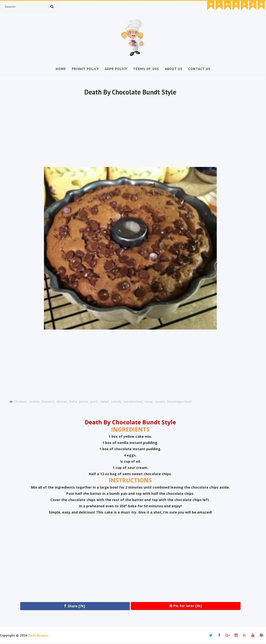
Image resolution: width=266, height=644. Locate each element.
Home (61, 69)
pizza (84, 402)
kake (73, 402)
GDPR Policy (116, 69)
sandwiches (133, 402)
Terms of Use (146, 69)
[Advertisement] (130, 132)
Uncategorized (179, 402)
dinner (62, 402)
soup (149, 402)
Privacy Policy (85, 69)
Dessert (48, 402)
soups (160, 402)
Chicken (20, 402)
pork (94, 402)
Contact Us (199, 69)
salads (116, 402)
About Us (174, 69)
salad (104, 402)
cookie (34, 402)
